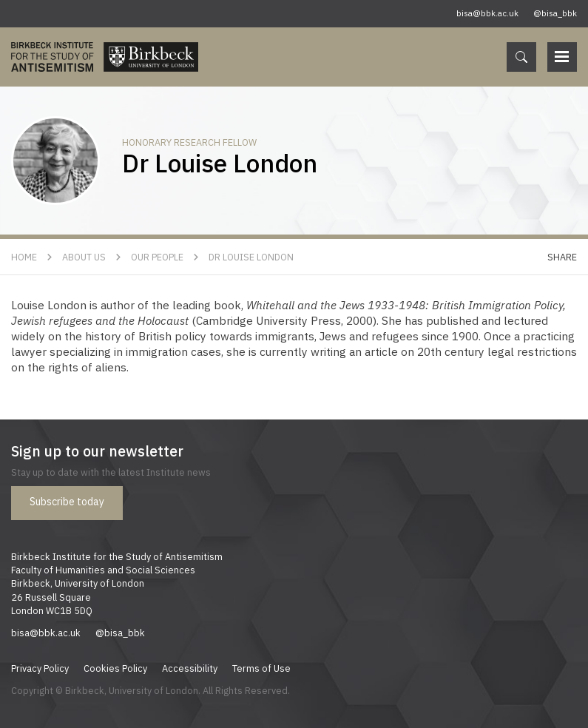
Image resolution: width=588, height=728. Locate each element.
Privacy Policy (40, 668)
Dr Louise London (251, 257)
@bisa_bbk (555, 13)
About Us (84, 257)
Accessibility (190, 668)
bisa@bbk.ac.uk (487, 13)
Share (562, 257)
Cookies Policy (115, 668)
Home (24, 257)
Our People (157, 257)
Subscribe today (67, 502)
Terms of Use (261, 668)
